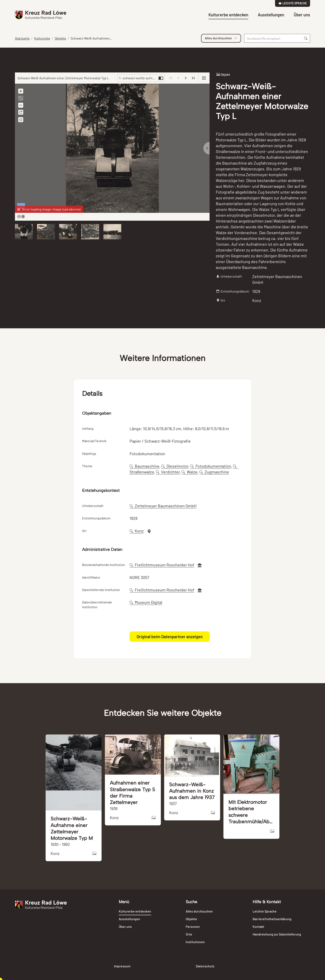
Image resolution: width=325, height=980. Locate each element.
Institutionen (195, 942)
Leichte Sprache (293, 3)
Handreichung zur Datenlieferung (277, 934)
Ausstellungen (271, 15)
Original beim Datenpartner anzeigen (170, 637)
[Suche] (273, 38)
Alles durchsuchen (199, 911)
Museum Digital (146, 602)
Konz (137, 531)
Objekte (60, 38)
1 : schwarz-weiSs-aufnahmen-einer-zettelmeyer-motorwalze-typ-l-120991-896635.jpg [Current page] (138, 78)
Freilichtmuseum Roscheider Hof (162, 565)
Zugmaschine (214, 472)
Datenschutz (205, 966)
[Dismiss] (19, 209)
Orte (189, 934)
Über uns (302, 15)
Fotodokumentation (211, 466)
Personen (193, 926)
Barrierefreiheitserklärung (272, 919)
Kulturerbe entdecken (228, 15)
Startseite (22, 38)
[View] (204, 78)
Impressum (122, 966)
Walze (190, 472)
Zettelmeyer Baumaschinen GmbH (163, 506)
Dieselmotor (175, 466)
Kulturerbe (42, 38)
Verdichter (168, 472)
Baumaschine (144, 466)
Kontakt (258, 926)
